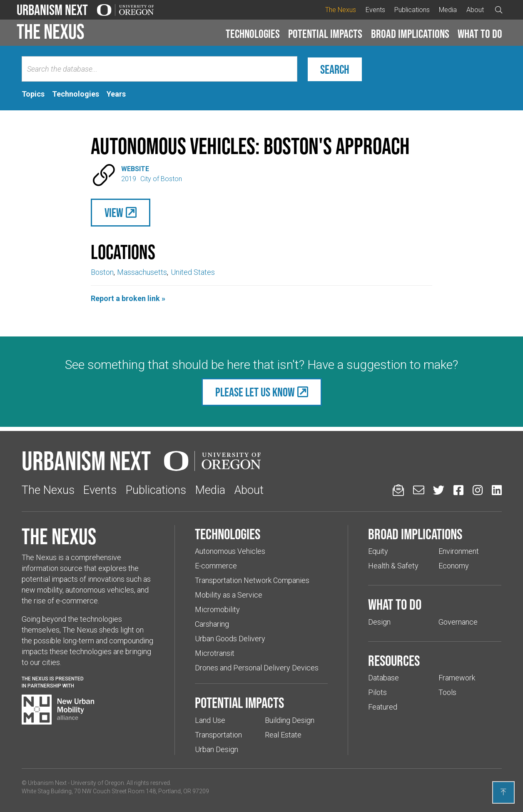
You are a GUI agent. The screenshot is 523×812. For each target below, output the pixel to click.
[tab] (33, 94)
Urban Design (217, 749)
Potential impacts (325, 34)
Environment (459, 551)
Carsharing (212, 624)
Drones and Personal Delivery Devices (257, 668)
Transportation (218, 735)
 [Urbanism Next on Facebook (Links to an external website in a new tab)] (458, 490)
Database (384, 678)
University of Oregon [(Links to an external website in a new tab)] (97, 783)
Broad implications (410, 34)
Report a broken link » (128, 298)
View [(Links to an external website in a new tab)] (114, 213)
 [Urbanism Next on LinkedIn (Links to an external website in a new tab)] (497, 490)
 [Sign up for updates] (398, 490)
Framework (457, 678)
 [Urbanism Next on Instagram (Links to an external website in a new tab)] (478, 490)
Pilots (377, 692)
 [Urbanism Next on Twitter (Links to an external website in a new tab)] (439, 490)
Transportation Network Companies (252, 580)
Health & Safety (393, 566)
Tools (447, 692)
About (475, 10)
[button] (253, 34)
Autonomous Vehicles (230, 551)
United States (193, 272)
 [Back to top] (503, 792)
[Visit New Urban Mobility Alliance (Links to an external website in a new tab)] (58, 710)
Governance (458, 622)
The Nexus (341, 10)
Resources (394, 660)
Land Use (210, 720)
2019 (129, 179)
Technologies (253, 34)
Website (135, 169)
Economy (454, 566)
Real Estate (283, 735)
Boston (102, 272)
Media (448, 10)
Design (379, 622)
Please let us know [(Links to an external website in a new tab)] (255, 392)
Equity (378, 551)
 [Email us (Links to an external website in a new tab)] (419, 490)
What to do (480, 34)
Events (375, 10)
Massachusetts (142, 272)
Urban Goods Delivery (230, 639)
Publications (412, 10)
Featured (383, 707)
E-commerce (216, 566)
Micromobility (217, 609)
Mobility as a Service (229, 595)
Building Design (290, 720)
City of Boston (161, 179)
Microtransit (215, 653)
